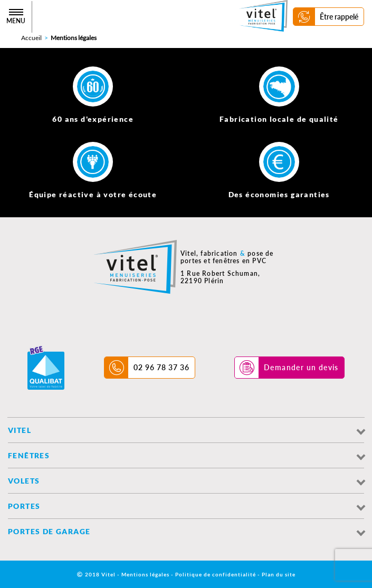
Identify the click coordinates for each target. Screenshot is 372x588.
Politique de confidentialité (216, 574)
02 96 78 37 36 (161, 367)
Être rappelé (339, 17)
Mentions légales (145, 574)
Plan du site (279, 574)
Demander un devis (301, 367)
